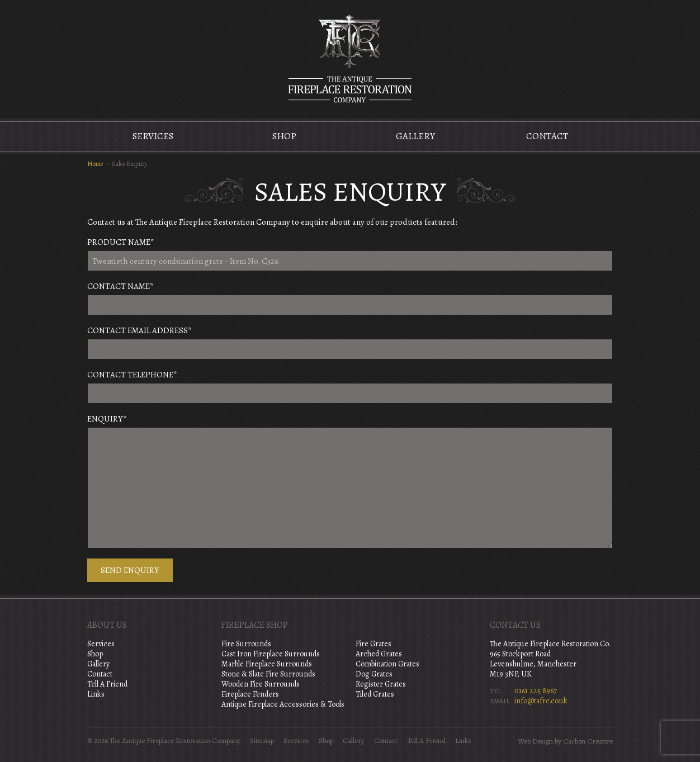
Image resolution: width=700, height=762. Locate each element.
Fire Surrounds (246, 644)
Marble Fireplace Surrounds (267, 664)
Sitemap (262, 741)
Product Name (121, 242)
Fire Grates (373, 644)
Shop (284, 136)
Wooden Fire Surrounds (261, 684)
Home (95, 164)
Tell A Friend (107, 684)
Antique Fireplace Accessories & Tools (283, 704)
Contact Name (120, 286)
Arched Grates (379, 654)
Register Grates (381, 684)
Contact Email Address (139, 330)
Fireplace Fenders (250, 694)
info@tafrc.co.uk (541, 701)
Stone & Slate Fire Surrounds (268, 674)
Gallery (415, 136)
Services (153, 136)
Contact (547, 136)
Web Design (535, 741)
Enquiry (107, 419)
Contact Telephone (132, 375)
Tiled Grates (375, 694)
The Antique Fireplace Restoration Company (350, 58)
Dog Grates (374, 674)
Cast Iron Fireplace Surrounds (271, 654)
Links (96, 694)
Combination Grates (387, 664)
